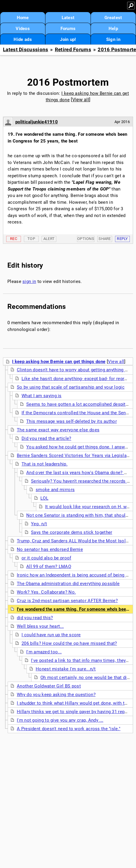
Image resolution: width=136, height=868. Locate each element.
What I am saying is (42, 396)
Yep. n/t (39, 524)
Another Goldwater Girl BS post (49, 686)
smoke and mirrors (55, 490)
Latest (68, 18)
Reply (122, 239)
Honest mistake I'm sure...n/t (66, 669)
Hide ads (23, 39)
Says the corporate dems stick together (72, 532)
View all (81, 100)
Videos (23, 29)
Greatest (113, 18)
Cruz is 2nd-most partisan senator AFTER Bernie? (67, 601)
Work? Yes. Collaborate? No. (46, 592)
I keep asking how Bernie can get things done (59, 362)
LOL (44, 498)
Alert (49, 239)
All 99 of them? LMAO (49, 566)
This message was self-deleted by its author (72, 421)
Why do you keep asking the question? (56, 695)
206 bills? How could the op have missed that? (69, 643)
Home (23, 18)
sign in (29, 281)
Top (31, 239)
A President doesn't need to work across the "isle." (69, 729)
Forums (68, 29)
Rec (14, 239)
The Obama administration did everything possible (68, 584)
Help (113, 29)
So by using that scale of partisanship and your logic (71, 387)
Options (86, 239)
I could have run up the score (51, 635)
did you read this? (35, 618)
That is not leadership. (45, 464)
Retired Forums (73, 50)
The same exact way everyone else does (58, 430)
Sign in (113, 39)
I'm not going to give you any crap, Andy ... (60, 720)
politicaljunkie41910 (37, 122)
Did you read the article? (46, 438)
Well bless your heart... (40, 626)
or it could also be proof (46, 558)
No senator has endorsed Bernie (50, 549)
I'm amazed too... (44, 652)
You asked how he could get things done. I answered (80, 447)
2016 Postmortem (68, 82)
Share (105, 239)
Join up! (68, 39)
